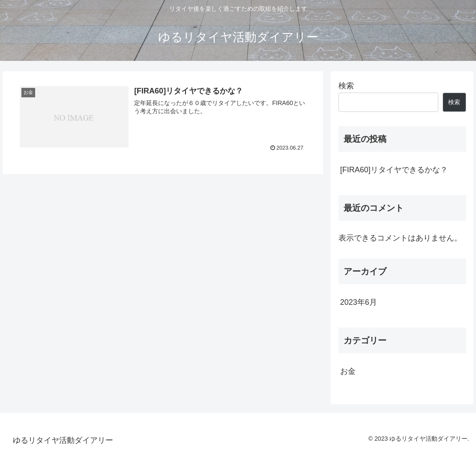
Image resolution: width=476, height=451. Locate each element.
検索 (346, 86)
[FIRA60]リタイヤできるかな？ (394, 170)
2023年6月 (359, 302)
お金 (348, 371)
